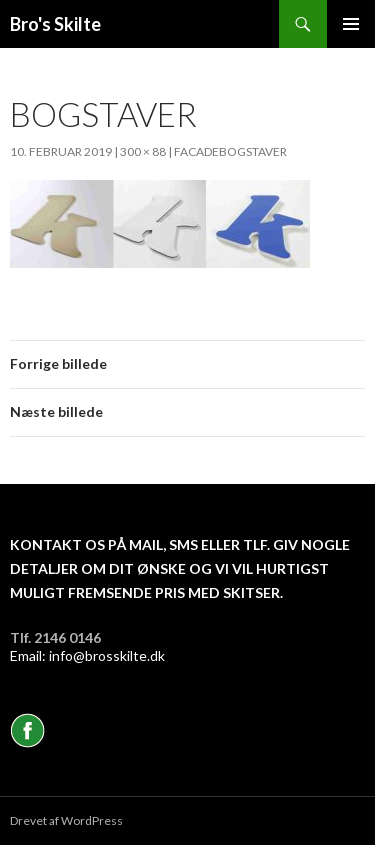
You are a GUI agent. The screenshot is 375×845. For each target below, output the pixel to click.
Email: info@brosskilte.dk (87, 655)
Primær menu (351, 24)
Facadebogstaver (230, 151)
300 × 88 (143, 151)
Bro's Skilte (55, 24)
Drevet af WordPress (66, 820)
